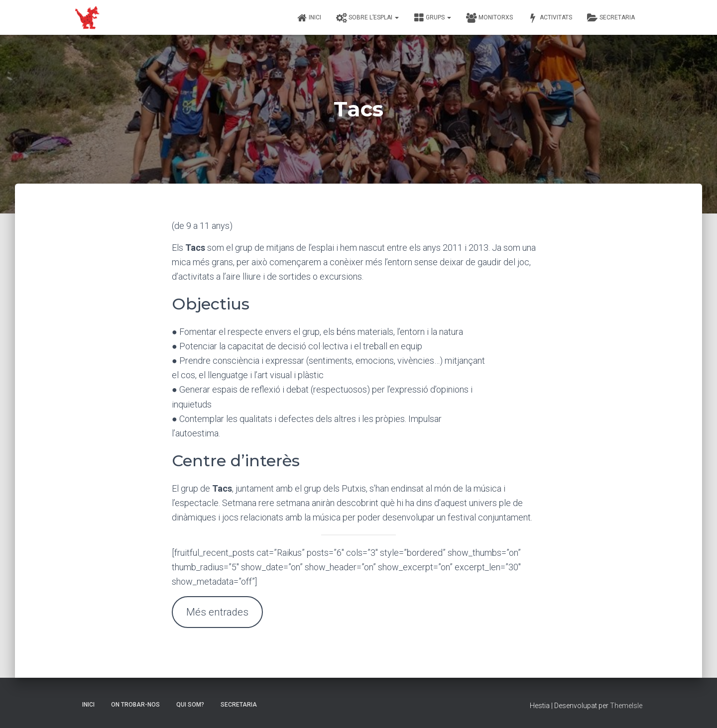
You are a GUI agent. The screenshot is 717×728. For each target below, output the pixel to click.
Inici (309, 18)
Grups (432, 18)
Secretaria (611, 18)
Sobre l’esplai (367, 18)
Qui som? (190, 705)
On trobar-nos (135, 705)
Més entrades (217, 612)
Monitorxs (489, 18)
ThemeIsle (626, 706)
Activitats (550, 18)
